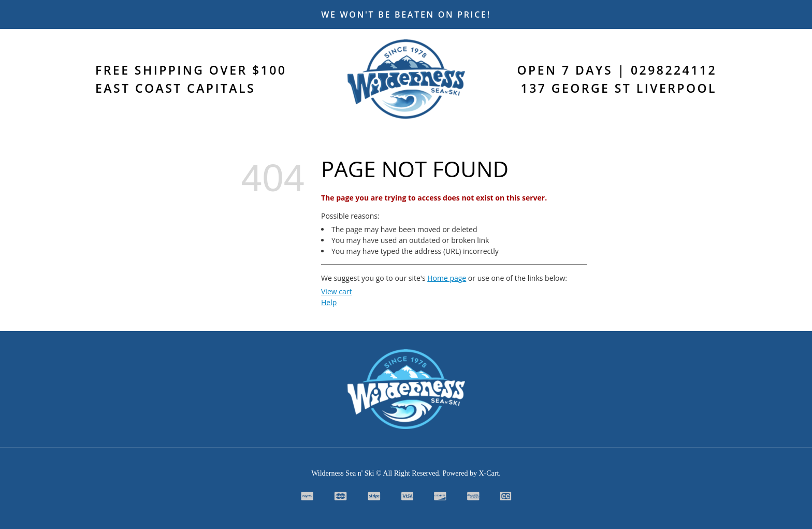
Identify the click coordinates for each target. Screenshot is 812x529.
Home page (447, 278)
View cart (336, 291)
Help (329, 302)
